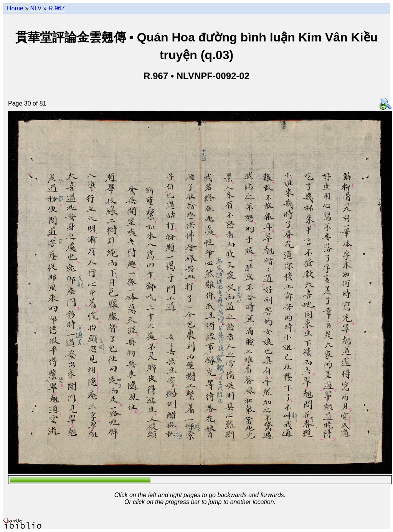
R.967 (57, 8)
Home (15, 8)
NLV (36, 8)
